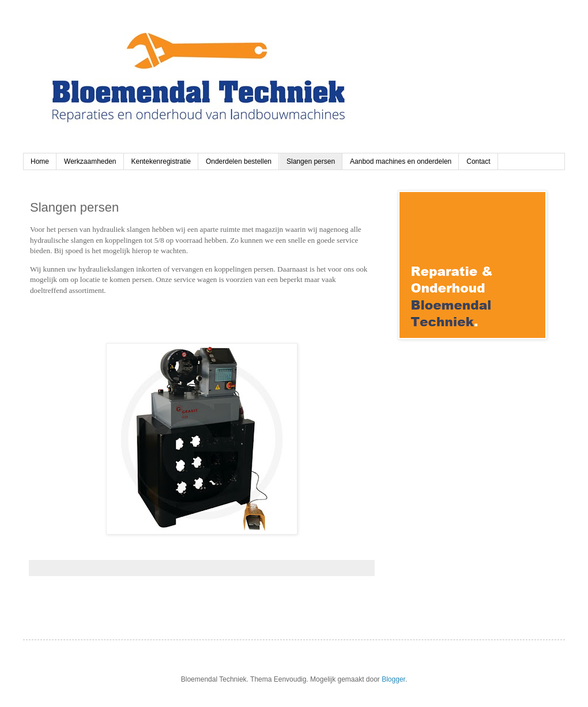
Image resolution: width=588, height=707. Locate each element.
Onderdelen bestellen (239, 161)
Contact (478, 161)
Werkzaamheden (90, 161)
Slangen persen (311, 161)
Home (40, 161)
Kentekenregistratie (161, 161)
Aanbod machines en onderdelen (401, 161)
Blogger (393, 679)
